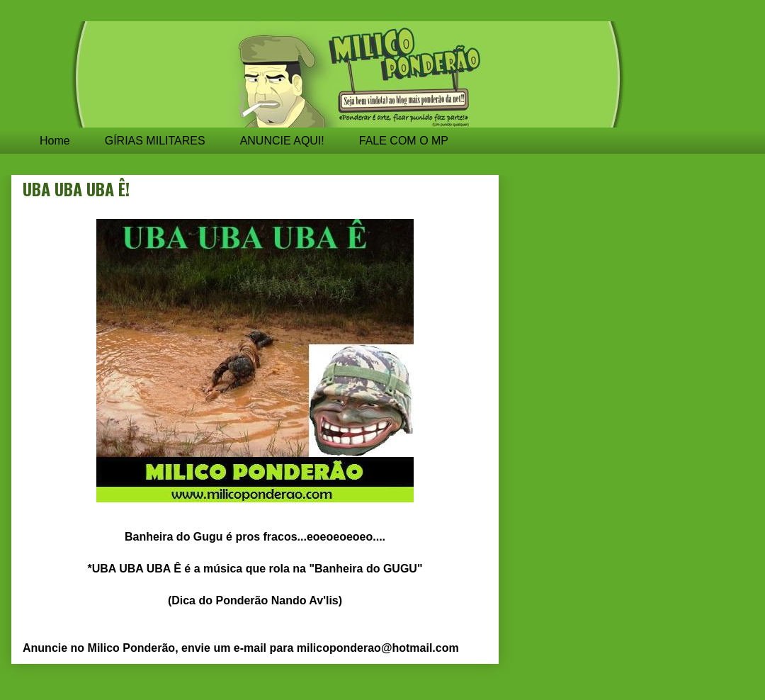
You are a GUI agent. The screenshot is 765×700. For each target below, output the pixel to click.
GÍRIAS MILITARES (155, 141)
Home (55, 141)
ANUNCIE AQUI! (282, 141)
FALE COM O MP (404, 141)
